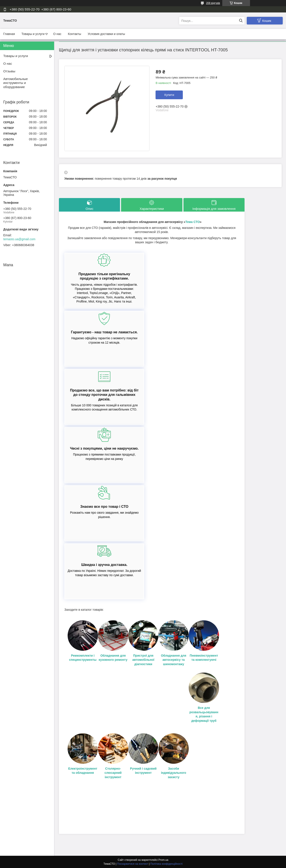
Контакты (74, 34)
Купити (169, 95)
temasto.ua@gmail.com (19, 239)
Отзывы (9, 71)
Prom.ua (163, 860)
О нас (57, 34)
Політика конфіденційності (166, 864)
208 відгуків (213, 3)
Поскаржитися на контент (133, 864)
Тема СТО (193, 222)
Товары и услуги (33, 34)
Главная (9, 34)
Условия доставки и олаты (106, 34)
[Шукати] (241, 21)
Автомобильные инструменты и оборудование (15, 83)
